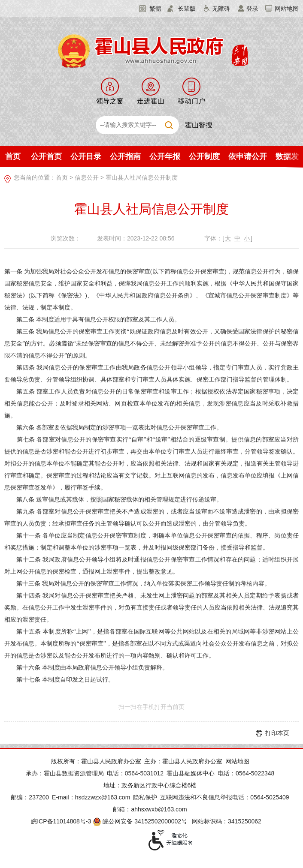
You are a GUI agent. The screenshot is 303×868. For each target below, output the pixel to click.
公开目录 (86, 156)
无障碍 (221, 9)
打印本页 (277, 733)
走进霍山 (151, 101)
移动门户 (191, 101)
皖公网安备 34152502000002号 (141, 821)
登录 (252, 9)
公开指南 (125, 156)
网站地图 (287, 9)
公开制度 (204, 156)
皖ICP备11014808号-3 (61, 821)
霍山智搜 (199, 125)
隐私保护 (145, 797)
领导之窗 (110, 101)
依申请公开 (248, 156)
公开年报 (165, 156)
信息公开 (87, 177)
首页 (13, 156)
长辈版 (187, 9)
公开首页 (46, 156)
